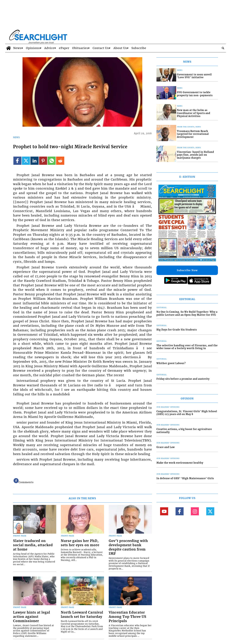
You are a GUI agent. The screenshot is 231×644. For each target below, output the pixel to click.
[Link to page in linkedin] (34, 161)
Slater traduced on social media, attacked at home (33, 545)
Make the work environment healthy (180, 463)
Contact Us (101, 48)
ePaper (64, 48)
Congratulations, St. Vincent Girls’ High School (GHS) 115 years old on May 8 (187, 413)
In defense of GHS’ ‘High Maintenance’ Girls (185, 478)
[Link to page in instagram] (195, 511)
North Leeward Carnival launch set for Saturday (82, 615)
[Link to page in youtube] (164, 511)
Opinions (33, 48)
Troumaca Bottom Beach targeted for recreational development (193, 134)
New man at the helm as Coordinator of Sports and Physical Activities (194, 113)
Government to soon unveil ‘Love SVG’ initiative (194, 76)
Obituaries (80, 48)
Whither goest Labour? (171, 363)
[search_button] (223, 48)
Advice (49, 48)
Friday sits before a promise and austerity (183, 379)
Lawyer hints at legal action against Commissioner (32, 617)
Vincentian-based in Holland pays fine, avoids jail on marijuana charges (195, 155)
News (17, 48)
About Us (120, 48)
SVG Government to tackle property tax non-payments (195, 94)
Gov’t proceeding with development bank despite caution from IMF (128, 547)
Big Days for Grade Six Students (177, 330)
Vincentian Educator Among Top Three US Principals (128, 617)
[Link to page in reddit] (60, 161)
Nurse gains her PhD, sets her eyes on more (80, 543)
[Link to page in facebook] (17, 161)
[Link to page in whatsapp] (52, 161)
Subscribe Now (187, 270)
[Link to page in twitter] (26, 161)
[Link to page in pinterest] (43, 161)
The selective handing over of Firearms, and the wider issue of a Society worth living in (187, 347)
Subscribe (139, 48)
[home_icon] (8, 48)
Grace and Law (166, 447)
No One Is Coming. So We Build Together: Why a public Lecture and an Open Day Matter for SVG (187, 313)
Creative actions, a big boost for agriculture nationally (184, 431)
